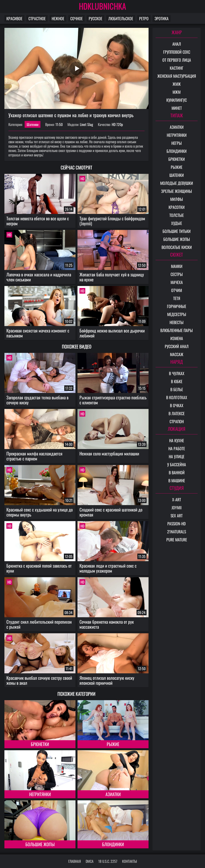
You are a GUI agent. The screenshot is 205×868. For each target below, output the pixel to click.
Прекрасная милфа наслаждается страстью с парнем (34, 456)
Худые (177, 223)
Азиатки (113, 794)
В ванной (177, 472)
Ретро (144, 18)
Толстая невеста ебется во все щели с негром (38, 221)
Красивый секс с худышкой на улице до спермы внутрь (40, 512)
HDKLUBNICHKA (102, 6)
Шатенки (33, 124)
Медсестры (177, 314)
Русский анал (177, 346)
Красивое (14, 18)
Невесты (177, 322)
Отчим (177, 290)
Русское (95, 18)
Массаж (177, 354)
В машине (177, 480)
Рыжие (113, 744)
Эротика (162, 18)
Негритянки (40, 794)
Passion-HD (177, 524)
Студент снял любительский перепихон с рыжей (39, 624)
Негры (177, 143)
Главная (75, 861)
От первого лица (177, 60)
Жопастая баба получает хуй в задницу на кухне (112, 277)
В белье (177, 389)
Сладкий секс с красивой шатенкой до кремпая (111, 512)
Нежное (58, 18)
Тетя (177, 298)
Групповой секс (177, 52)
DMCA (90, 861)
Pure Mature (177, 540)
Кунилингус (177, 100)
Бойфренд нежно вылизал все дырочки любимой (112, 333)
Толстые (177, 215)
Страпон (177, 421)
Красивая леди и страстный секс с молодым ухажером (108, 568)
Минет (177, 108)
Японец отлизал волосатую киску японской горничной (107, 680)
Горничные (177, 306)
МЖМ (177, 92)
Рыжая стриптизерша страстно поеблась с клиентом (113, 400)
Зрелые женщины (177, 191)
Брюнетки (40, 744)
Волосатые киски (177, 247)
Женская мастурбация (177, 76)
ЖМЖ (177, 84)
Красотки (177, 207)
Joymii (177, 508)
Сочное (76, 18)
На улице (177, 456)
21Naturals (177, 532)
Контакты (130, 861)
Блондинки (113, 844)
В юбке (177, 381)
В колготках (177, 397)
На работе (177, 448)
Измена (177, 338)
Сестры (177, 274)
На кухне (177, 440)
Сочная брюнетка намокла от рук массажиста (107, 624)
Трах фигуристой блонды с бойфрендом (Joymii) (112, 221)
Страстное (37, 18)
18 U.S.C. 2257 (108, 861)
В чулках (177, 373)
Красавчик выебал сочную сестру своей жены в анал (39, 680)
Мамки (177, 266)
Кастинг (177, 68)
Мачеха (177, 282)
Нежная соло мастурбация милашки (109, 453)
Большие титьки (177, 231)
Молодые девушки (177, 183)
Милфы (177, 199)
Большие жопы (40, 844)
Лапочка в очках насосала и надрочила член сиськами (39, 277)
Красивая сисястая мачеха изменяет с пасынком (38, 333)
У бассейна (177, 464)
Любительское (121, 18)
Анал (177, 44)
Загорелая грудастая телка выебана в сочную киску (37, 400)
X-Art (177, 499)
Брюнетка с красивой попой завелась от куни (39, 568)
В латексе (177, 413)
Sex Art (177, 516)
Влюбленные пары (177, 330)
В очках (177, 405)
